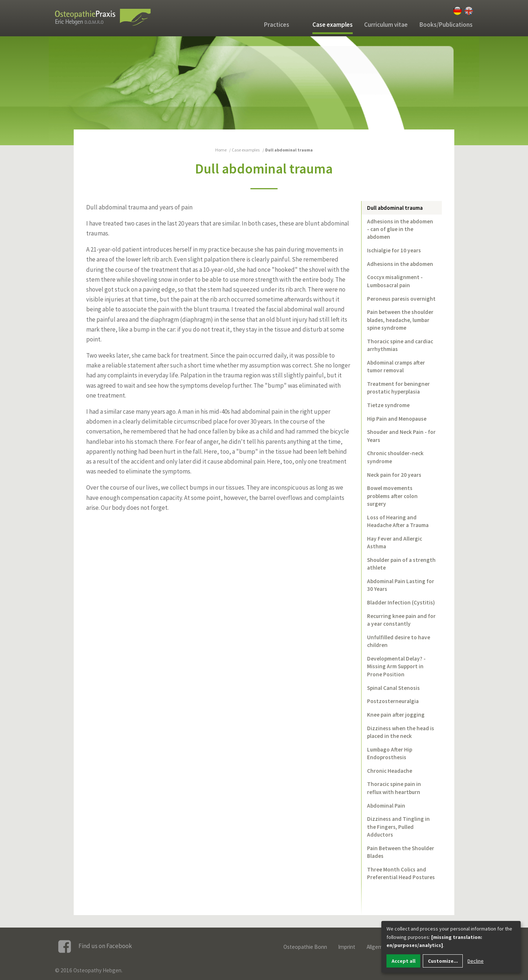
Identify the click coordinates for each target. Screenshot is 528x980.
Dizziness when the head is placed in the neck (401, 732)
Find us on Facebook (95, 946)
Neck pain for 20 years (394, 475)
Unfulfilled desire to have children (399, 641)
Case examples (333, 25)
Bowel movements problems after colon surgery (392, 496)
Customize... (443, 961)
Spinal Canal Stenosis (393, 688)
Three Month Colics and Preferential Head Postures (401, 873)
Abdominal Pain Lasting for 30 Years (401, 585)
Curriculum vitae (386, 25)
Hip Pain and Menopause (397, 419)
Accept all (404, 961)
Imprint (347, 947)
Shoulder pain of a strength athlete (401, 564)
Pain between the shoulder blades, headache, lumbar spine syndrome (400, 320)
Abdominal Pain (386, 806)
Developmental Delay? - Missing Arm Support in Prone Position (396, 666)
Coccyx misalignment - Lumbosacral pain (395, 281)
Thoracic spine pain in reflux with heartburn (394, 788)
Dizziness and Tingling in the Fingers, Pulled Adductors (398, 827)
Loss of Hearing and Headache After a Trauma (398, 521)
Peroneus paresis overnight (401, 299)
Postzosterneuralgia (393, 701)
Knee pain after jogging (396, 715)
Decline (476, 961)
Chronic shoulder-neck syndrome (395, 457)
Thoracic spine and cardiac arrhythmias (400, 345)
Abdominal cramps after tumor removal (396, 366)
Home (221, 150)
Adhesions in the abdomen (400, 264)
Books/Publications (446, 25)
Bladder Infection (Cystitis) (401, 602)
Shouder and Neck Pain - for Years (401, 436)
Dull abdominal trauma (395, 208)
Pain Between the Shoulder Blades (401, 852)
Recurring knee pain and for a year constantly (401, 620)
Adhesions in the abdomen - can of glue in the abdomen (400, 229)
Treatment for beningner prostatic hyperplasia (398, 388)
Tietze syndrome (388, 405)
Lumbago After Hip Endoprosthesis (390, 753)
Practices (277, 25)
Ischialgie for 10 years (394, 250)
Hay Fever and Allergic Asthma (395, 542)
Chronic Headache (390, 771)
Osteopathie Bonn (305, 947)
